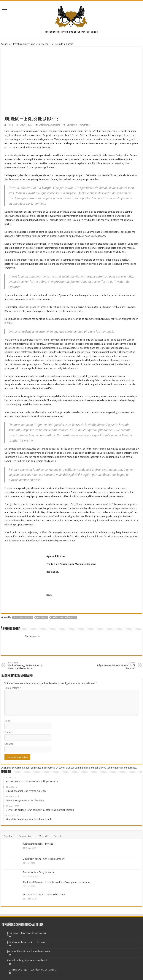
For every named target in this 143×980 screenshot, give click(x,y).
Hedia (10, 125)
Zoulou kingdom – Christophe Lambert (44, 859)
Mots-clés (44, 836)
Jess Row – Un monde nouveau (26, 933)
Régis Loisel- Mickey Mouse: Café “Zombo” (116, 666)
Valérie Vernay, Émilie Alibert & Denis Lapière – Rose (27, 666)
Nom (8, 721)
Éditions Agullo (23, 618)
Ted (9, 936)
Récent (58, 836)
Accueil (4, 44)
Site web (9, 744)
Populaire (9, 836)
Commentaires (26, 836)
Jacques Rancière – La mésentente (29, 951)
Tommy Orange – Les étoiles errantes (31, 970)
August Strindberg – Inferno (38, 844)
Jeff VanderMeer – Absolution (26, 942)
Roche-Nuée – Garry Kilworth (38, 872)
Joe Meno (42, 618)
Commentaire (13, 688)
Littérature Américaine (23, 44)
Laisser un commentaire (79, 125)
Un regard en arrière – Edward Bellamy (44, 895)
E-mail (9, 732)
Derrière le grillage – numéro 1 (27, 960)
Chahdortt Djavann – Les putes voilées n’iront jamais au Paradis (57, 882)
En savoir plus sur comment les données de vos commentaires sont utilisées (96, 768)
